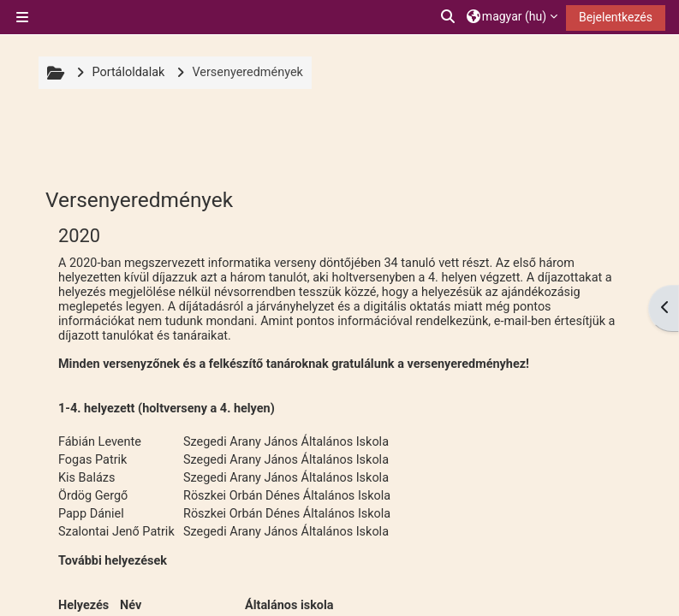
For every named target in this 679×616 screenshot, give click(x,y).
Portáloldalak (128, 72)
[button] (449, 17)
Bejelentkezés (616, 17)
